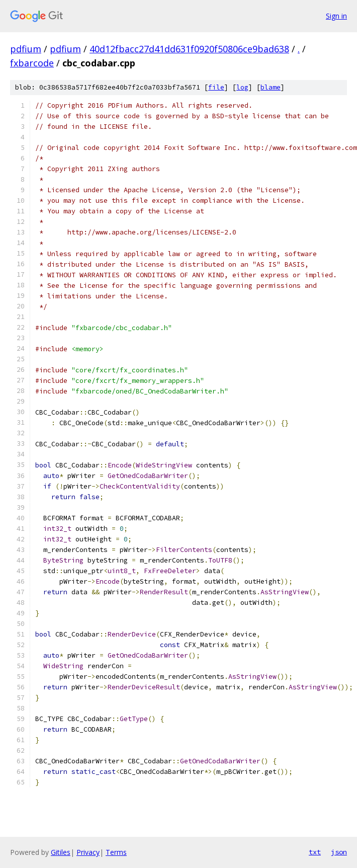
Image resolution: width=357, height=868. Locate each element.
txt (315, 852)
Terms (116, 852)
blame (271, 87)
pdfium (26, 49)
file (216, 87)
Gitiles (61, 852)
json (339, 852)
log (242, 87)
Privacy (88, 852)
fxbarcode (32, 63)
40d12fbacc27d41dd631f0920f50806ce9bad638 (189, 49)
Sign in (336, 16)
